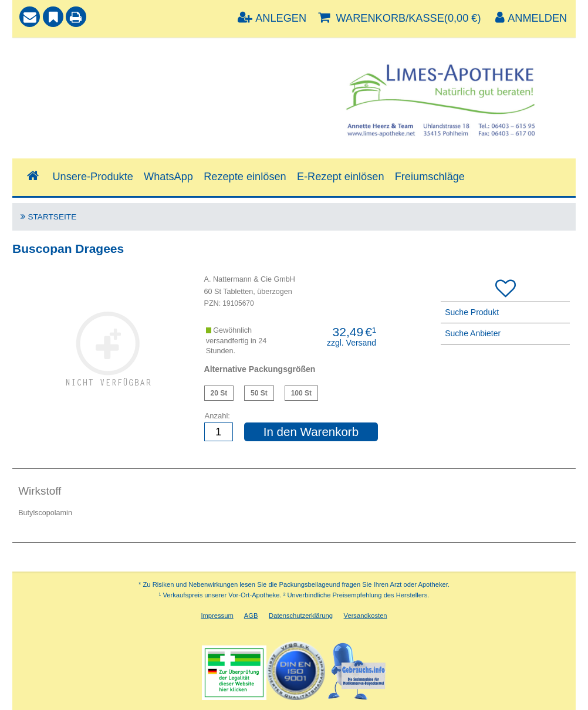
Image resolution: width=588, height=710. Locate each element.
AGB (251, 616)
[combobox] (155, 85)
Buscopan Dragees (219, 393)
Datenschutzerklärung (301, 616)
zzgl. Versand (352, 343)
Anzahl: (217, 416)
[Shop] (33, 176)
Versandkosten (366, 616)
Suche (35, 57)
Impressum (217, 616)
